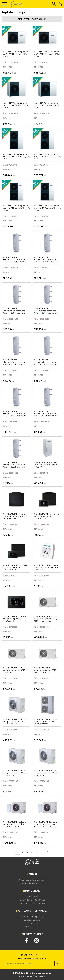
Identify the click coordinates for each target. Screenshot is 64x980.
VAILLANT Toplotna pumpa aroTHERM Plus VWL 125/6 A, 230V (47, 157)
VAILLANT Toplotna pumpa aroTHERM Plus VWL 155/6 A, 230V (47, 208)
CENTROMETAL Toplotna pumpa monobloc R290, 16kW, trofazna (15, 670)
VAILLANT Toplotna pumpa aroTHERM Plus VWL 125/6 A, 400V (16, 157)
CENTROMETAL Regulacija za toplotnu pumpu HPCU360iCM (46, 516)
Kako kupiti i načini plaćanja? (32, 916)
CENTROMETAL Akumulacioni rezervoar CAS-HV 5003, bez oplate (15, 413)
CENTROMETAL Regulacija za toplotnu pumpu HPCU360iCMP (15, 567)
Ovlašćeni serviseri (32, 920)
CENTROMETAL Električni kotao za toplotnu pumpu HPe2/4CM (46, 465)
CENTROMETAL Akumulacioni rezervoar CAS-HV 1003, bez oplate (15, 259)
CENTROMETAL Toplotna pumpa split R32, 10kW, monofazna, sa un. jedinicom (15, 824)
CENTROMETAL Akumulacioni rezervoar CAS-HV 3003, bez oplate (46, 311)
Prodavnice (32, 923)
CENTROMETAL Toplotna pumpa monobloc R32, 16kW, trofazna (15, 722)
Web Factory (39, 976)
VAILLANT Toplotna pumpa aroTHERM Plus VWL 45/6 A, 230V (16, 54)
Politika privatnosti (32, 926)
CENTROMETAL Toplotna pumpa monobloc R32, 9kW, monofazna (47, 773)
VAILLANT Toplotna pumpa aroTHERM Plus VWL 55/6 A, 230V (47, 54)
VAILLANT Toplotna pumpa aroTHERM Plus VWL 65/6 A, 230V (16, 105)
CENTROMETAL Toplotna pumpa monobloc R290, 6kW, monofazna (46, 670)
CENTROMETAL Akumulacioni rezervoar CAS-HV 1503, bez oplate (46, 259)
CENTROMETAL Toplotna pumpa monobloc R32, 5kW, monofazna (16, 773)
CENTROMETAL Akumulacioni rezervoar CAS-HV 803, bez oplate (14, 465)
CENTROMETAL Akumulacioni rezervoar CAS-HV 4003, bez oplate (46, 362)
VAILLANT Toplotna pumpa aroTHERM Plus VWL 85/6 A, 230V (47, 105)
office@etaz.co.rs (35, 883)
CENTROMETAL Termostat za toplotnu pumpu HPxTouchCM (15, 619)
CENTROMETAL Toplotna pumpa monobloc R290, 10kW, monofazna (46, 619)
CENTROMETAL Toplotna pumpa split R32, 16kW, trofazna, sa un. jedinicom (46, 824)
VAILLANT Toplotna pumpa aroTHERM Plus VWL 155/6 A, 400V (16, 208)
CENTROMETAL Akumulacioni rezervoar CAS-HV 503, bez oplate (45, 413)
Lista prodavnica (38, 880)
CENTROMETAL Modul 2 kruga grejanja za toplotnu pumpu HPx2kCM (16, 516)
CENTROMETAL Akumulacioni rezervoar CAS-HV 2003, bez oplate (15, 311)
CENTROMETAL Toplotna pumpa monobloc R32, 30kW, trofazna (46, 722)
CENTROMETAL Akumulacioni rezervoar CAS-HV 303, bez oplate (14, 362)
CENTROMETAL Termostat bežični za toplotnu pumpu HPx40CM (46, 567)
